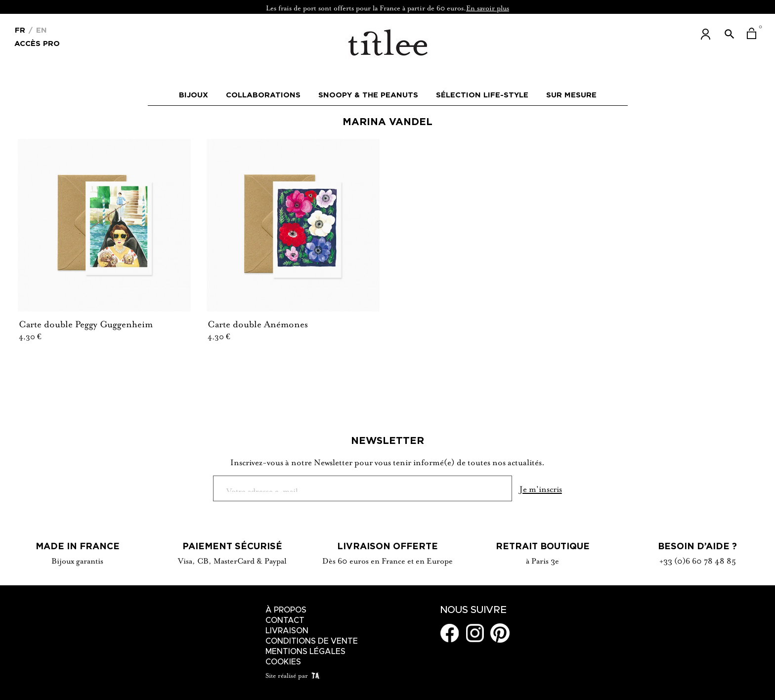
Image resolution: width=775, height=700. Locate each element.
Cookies (283, 662)
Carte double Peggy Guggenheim (86, 323)
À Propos (286, 610)
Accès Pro (37, 43)
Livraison (287, 631)
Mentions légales (305, 652)
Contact (285, 620)
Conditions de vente (312, 641)
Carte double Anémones (258, 323)
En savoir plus (488, 7)
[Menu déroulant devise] (20, 29)
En (40, 30)
